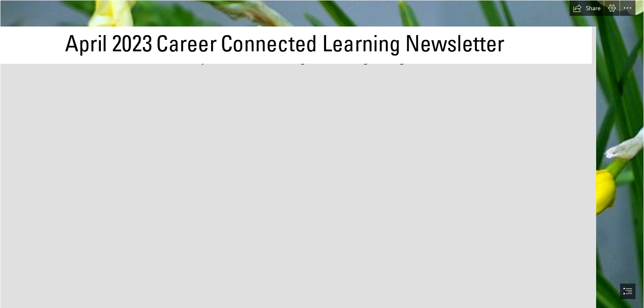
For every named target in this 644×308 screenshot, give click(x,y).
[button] (587, 8)
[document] (322, 154)
